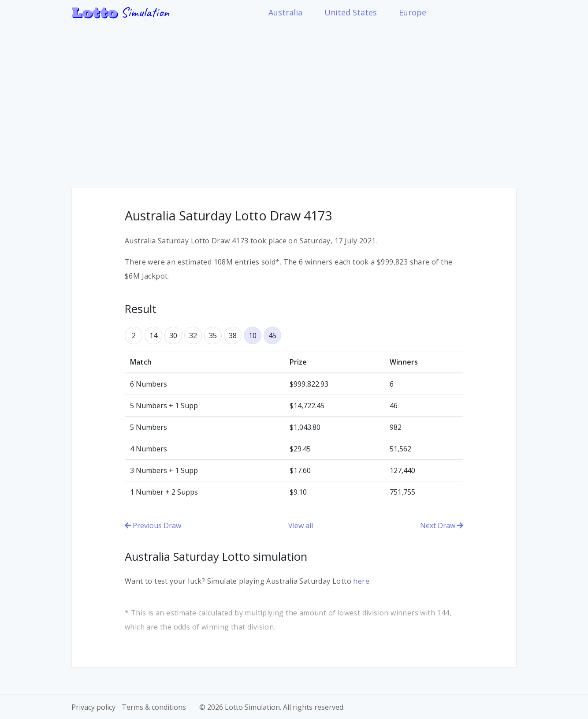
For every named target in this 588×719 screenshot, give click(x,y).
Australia (285, 12)
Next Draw (442, 525)
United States (351, 12)
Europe (413, 12)
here (361, 581)
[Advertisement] (294, 100)
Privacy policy (93, 707)
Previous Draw (153, 525)
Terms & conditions (154, 707)
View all (301, 525)
